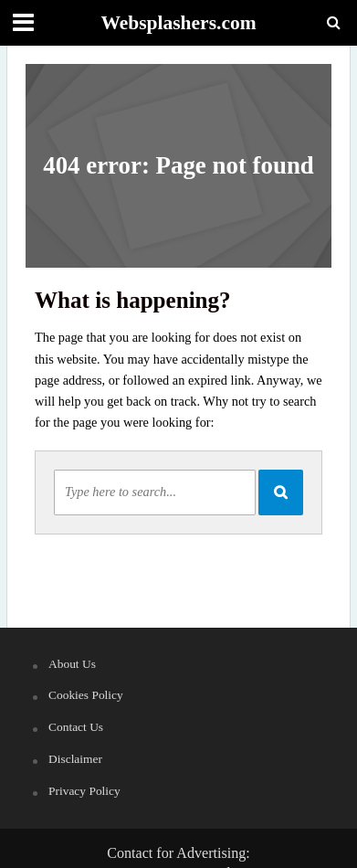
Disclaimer (75, 759)
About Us (72, 664)
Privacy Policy (84, 791)
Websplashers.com (178, 23)
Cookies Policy (86, 695)
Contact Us (76, 727)
